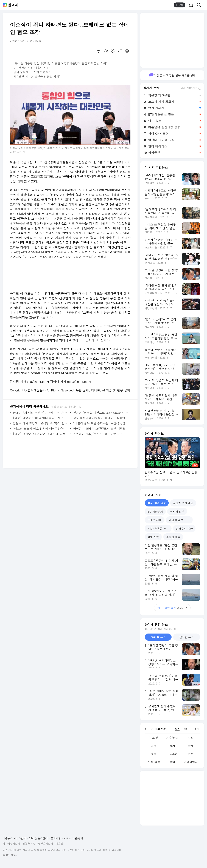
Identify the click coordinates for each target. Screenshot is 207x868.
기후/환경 (172, 738)
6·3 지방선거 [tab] (155, 512)
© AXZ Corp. (10, 855)
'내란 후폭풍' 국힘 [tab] (158, 528)
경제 (154, 746)
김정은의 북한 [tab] (184, 528)
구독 (180, 5)
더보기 (172, 608)
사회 (191, 738)
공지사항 (56, 838)
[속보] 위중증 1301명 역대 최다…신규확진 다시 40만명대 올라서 (41, 418)
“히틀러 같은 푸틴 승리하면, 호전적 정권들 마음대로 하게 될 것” (101, 423)
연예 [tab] (186, 729)
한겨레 (13, 5)
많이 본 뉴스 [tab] (158, 637)
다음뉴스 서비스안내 (14, 838)
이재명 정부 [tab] (177, 512)
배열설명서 (191, 762)
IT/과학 (172, 754)
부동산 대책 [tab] (173, 537)
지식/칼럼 (154, 762)
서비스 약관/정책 (74, 838)
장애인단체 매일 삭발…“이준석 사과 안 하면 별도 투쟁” (41, 413)
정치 (172, 746)
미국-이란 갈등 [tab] (157, 503)
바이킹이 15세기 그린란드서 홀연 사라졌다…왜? (101, 429)
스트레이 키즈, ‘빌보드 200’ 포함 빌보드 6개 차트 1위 (101, 434)
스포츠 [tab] (195, 729)
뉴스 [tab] (177, 729)
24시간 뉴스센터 (38, 838)
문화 (154, 754)
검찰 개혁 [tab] (153, 537)
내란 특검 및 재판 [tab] (179, 520)
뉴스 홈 (154, 738)
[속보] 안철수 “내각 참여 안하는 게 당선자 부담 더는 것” (41, 434)
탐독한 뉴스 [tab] (186, 637)
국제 (191, 746)
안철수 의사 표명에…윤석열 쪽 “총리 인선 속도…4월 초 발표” (41, 423)
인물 (191, 754)
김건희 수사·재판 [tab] (183, 503)
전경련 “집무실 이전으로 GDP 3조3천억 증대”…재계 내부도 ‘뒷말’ (101, 413)
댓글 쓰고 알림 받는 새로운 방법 (172, 75)
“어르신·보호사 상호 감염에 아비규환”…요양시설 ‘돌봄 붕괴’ (41, 429)
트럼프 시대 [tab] (155, 520)
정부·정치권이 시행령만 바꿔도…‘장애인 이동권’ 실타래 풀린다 (101, 418)
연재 (172, 762)
